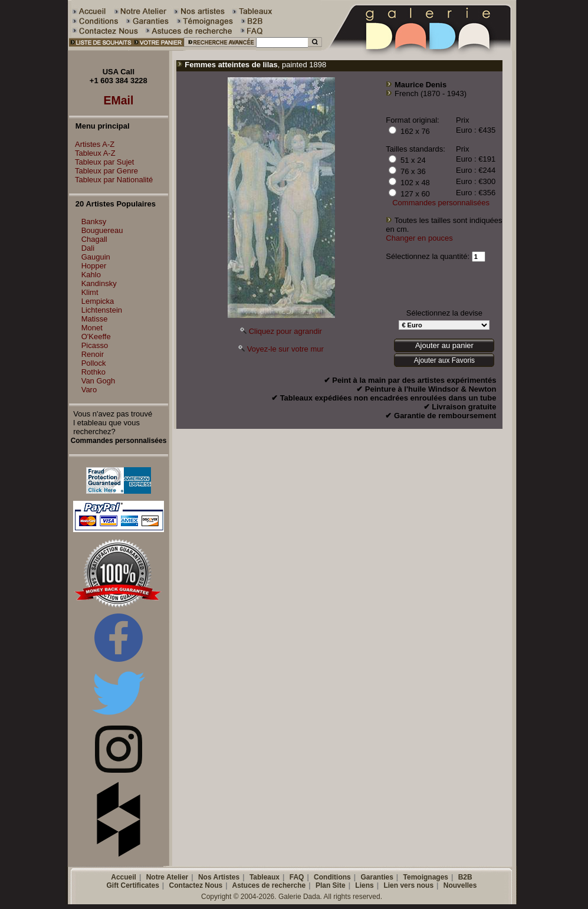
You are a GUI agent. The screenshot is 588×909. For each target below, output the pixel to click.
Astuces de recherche (269, 885)
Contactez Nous (196, 885)
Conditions (332, 877)
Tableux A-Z (92, 153)
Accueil (124, 877)
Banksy (94, 221)
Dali (88, 248)
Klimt (90, 292)
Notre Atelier (167, 877)
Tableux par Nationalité (111, 180)
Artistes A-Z (92, 144)
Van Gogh (98, 381)
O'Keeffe (96, 337)
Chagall (94, 239)
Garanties (377, 877)
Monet (92, 328)
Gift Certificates (133, 885)
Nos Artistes (219, 877)
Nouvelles (460, 885)
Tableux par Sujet (101, 162)
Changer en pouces (419, 238)
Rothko (93, 372)
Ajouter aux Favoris (444, 360)
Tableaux (265, 877)
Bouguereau (102, 230)
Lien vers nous (408, 885)
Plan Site (331, 885)
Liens (364, 885)
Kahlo (91, 275)
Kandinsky (99, 283)
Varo (89, 390)
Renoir (93, 354)
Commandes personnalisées (441, 203)
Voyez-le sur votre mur (285, 349)
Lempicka (98, 301)
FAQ (297, 877)
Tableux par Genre (104, 171)
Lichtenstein (102, 310)
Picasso (95, 345)
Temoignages (426, 877)
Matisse (95, 319)
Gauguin (96, 257)
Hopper (94, 266)
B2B (465, 877)
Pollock (94, 363)
